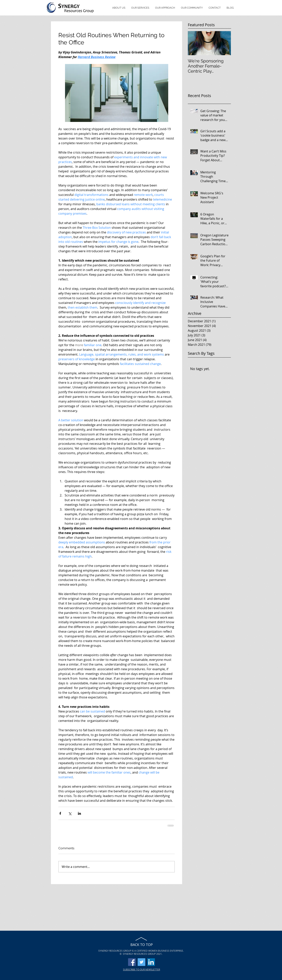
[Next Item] (225, 43)
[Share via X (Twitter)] (70, 813)
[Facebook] (132, 962)
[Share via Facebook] (60, 813)
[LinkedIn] (151, 962)
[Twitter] (141, 962)
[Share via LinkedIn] (79, 813)
